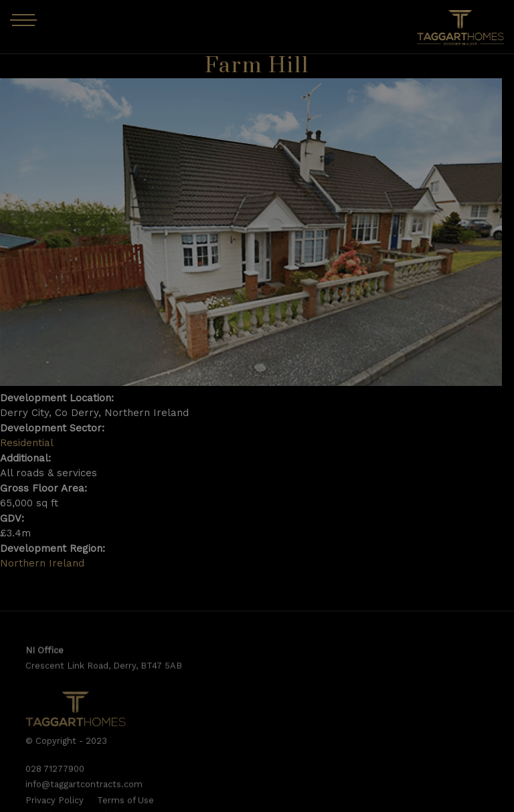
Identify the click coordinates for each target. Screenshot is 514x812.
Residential (27, 443)
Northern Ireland (42, 563)
